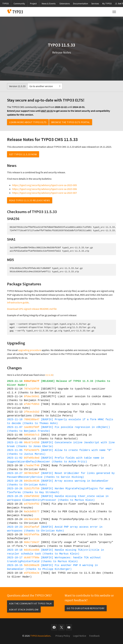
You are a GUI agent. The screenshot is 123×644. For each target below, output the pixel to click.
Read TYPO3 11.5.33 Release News (30, 200)
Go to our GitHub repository (86, 608)
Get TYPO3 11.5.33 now (23, 154)
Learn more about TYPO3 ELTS (28, 122)
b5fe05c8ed (32, 458)
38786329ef (32, 473)
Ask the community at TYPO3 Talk (30, 603)
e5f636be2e (32, 573)
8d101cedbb (32, 550)
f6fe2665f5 (32, 450)
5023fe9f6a (32, 535)
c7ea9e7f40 (32, 466)
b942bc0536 (32, 481)
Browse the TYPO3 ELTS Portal (71, 122)
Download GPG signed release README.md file (32, 309)
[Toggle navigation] (114, 12)
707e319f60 (32, 389)
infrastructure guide (18, 302)
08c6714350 (32, 443)
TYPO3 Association (40, 636)
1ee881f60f (32, 427)
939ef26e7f (32, 381)
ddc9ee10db (32, 519)
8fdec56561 (32, 397)
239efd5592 (32, 496)
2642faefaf (32, 527)
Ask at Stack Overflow (24, 609)
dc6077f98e (32, 558)
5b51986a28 (32, 565)
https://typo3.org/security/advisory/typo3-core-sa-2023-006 (45, 189)
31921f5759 (32, 489)
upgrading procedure (30, 350)
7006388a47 (32, 420)
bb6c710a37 (32, 542)
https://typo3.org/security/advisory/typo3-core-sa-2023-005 (45, 185)
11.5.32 (49, 375)
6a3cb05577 (32, 512)
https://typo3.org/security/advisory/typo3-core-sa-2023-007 (45, 193)
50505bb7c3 (32, 435)
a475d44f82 (32, 504)
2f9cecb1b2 (32, 412)
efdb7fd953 (32, 404)
